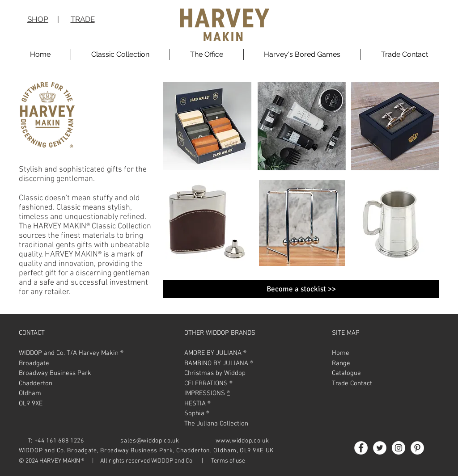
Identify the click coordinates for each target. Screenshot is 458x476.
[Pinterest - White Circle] (417, 448)
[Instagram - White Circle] (399, 448)
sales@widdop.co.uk (150, 441)
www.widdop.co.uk (242, 441)
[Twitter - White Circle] (380, 448)
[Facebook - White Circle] (361, 448)
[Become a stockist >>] (301, 289)
